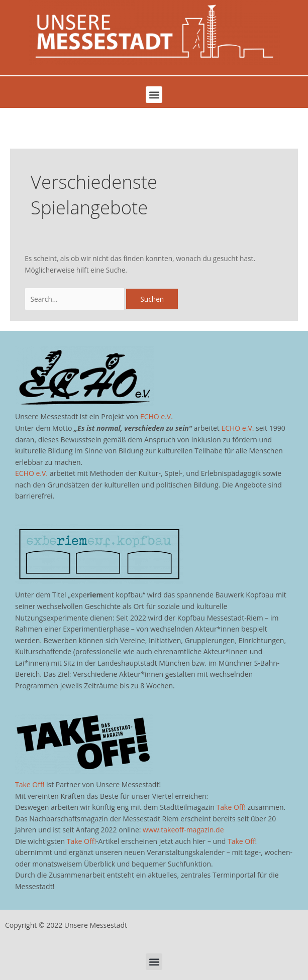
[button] (154, 95)
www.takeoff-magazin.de (183, 830)
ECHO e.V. (157, 416)
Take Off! (30, 784)
